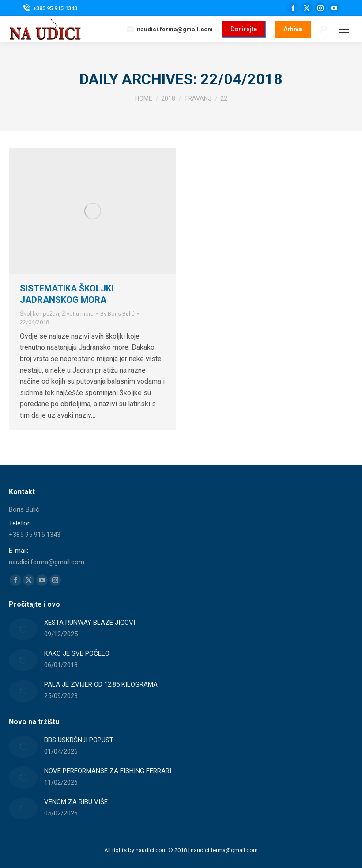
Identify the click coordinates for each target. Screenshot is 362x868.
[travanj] (198, 98)
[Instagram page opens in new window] (321, 8)
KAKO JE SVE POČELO (77, 653)
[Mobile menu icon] (344, 29)
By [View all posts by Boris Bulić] (117, 314)
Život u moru (78, 314)
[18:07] (34, 322)
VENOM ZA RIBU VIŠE (76, 802)
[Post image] (23, 629)
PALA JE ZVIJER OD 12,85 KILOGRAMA (101, 684)
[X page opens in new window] (307, 8)
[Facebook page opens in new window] (293, 8)
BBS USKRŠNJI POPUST (79, 740)
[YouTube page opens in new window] (334, 8)
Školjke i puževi (40, 314)
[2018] (168, 98)
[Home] (144, 98)
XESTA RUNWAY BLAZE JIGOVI (90, 623)
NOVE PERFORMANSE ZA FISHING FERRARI (108, 771)
